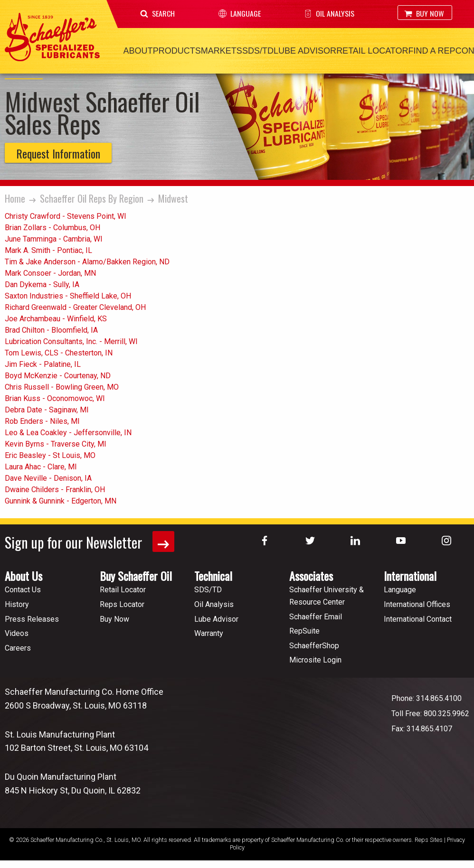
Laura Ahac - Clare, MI (41, 467)
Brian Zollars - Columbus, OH (52, 228)
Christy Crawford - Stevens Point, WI (66, 216)
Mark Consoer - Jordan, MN (50, 273)
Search (157, 13)
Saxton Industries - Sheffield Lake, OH (68, 296)
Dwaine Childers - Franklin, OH (55, 490)
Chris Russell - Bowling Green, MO (62, 387)
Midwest (173, 198)
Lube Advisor (305, 51)
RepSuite (304, 631)
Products (177, 51)
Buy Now (424, 13)
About (138, 51)
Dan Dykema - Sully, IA (42, 285)
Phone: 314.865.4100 (427, 698)
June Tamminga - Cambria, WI (54, 239)
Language (240, 13)
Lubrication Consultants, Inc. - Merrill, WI (71, 341)
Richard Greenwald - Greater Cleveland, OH (75, 307)
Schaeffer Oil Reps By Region (92, 198)
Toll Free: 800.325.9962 (430, 713)
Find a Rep (431, 51)
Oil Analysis (329, 13)
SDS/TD (258, 51)
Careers (18, 648)
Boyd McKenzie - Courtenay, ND (58, 376)
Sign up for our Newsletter (90, 542)
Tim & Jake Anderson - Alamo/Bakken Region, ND (87, 262)
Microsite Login (315, 660)
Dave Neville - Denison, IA (48, 478)
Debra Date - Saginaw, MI (47, 410)
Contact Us (23, 590)
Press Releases (32, 619)
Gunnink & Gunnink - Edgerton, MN (61, 501)
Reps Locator (122, 604)
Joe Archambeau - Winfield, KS (56, 319)
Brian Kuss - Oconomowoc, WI (55, 398)
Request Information (58, 153)
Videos (17, 633)
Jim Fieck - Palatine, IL (43, 364)
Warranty (209, 633)
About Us (24, 576)
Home (15, 198)
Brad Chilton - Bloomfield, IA (51, 330)
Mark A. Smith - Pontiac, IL (48, 250)
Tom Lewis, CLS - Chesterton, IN (59, 353)
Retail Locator (372, 51)
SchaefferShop (314, 645)
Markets (222, 51)
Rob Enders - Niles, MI (42, 421)
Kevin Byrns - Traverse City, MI (56, 444)
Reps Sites (429, 839)
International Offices (417, 604)
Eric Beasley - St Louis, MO (50, 455)
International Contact (418, 619)
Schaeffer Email (316, 616)
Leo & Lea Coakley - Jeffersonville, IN (68, 433)
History (17, 604)
